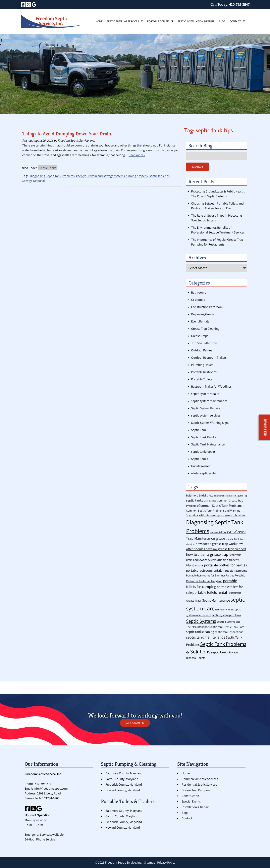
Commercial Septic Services (200, 779)
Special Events (191, 801)
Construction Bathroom (207, 307)
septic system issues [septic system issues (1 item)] (224, 610)
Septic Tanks (48, 168)
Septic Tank (199, 430)
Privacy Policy (166, 862)
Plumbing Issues (202, 365)
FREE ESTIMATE (265, 427)
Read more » (137, 155)
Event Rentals (200, 321)
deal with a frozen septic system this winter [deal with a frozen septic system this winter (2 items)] (220, 515)
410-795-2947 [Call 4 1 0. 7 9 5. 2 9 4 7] (44, 784)
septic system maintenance (209, 401)
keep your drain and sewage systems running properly (112, 176)
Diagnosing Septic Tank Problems (52, 176)
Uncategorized (201, 466)
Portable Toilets (158, 21)
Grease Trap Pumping (196, 790)
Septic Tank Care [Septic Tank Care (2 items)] (234, 627)
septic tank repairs (203, 452)
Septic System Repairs (206, 408)
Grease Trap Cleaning (205, 329)
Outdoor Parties (202, 350)
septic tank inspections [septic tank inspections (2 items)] (229, 632)
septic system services (206, 415)
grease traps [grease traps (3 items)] (224, 538)
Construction (190, 796)
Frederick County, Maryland (124, 785)
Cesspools (198, 300)
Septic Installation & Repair (196, 21)
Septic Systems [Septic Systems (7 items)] (201, 621)
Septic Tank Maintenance (208, 444)
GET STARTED (135, 723)
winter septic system (205, 473)
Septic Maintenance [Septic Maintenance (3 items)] (216, 600)
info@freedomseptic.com (51, 789)
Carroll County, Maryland (122, 779)
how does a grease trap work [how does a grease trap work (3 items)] (216, 544)
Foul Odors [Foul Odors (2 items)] (228, 532)
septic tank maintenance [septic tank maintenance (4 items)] (206, 637)
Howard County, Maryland (123, 790)
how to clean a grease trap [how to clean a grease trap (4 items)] (207, 554)
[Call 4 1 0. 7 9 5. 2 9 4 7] (239, 4)
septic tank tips (159, 176)
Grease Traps (200, 336)
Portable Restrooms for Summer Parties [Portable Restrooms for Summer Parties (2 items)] (210, 575)
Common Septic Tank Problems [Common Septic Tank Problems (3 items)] (220, 506)
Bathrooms (199, 292)
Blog (222, 21)
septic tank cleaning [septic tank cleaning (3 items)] (200, 632)
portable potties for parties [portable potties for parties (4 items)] (225, 565)
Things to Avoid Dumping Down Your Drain (67, 134)
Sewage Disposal (34, 181)
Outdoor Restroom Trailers (209, 358)
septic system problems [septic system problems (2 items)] (226, 615)
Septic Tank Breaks (204, 437)
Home (99, 21)
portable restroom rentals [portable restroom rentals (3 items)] (204, 570)
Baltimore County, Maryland (124, 773)
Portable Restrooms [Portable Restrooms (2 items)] (235, 571)
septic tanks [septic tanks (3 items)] (219, 652)
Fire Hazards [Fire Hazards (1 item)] (215, 532)
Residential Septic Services (199, 785)
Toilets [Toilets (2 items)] (201, 658)
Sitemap (150, 862)
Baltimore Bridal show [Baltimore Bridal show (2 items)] (200, 495)
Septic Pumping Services (123, 21)
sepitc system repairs (205, 394)
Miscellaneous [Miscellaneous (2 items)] (195, 565)
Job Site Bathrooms (204, 343)
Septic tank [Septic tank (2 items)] (216, 627)
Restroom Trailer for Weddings (211, 386)
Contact (235, 21)
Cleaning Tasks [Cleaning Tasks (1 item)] (210, 501)
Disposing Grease (203, 314)
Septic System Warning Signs (210, 423)
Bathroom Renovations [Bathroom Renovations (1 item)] (224, 496)
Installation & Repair (195, 807)
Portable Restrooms (204, 372)
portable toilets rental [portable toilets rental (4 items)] (210, 592)
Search (197, 167)
